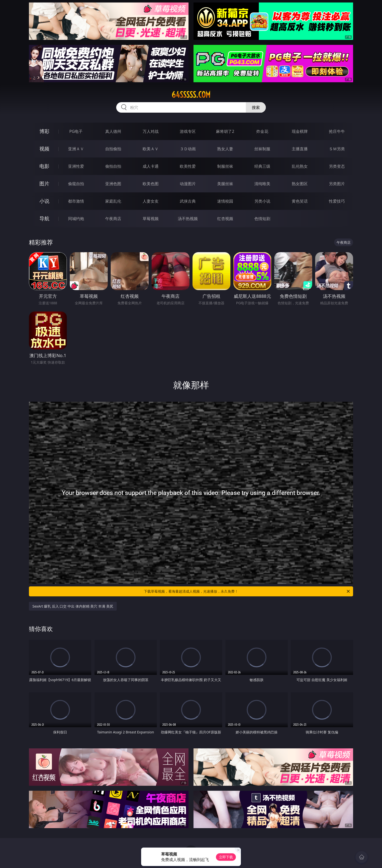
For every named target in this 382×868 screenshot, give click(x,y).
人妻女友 (151, 201)
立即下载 (226, 857)
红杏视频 (225, 219)
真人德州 (113, 131)
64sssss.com (191, 95)
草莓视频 (151, 219)
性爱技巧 (337, 201)
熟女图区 (300, 184)
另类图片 (337, 184)
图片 (44, 184)
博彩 (44, 131)
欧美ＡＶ (151, 149)
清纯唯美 (262, 184)
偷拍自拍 (113, 166)
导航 (44, 218)
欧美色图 (151, 184)
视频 (44, 149)
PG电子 (76, 131)
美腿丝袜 (225, 184)
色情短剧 (262, 219)
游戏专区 (188, 131)
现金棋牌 (300, 131)
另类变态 (337, 166)
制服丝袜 (225, 166)
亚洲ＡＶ (76, 149)
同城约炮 (76, 219)
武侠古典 (188, 201)
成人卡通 (151, 166)
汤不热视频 (188, 219)
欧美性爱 (188, 166)
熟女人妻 (225, 149)
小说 (44, 201)
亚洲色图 (113, 184)
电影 (44, 166)
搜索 (256, 107)
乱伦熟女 (300, 166)
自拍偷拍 (113, 149)
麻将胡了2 (225, 131)
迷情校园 (225, 201)
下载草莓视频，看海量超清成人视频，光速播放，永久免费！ (247, 591)
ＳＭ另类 (337, 149)
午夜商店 (113, 219)
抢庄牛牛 (337, 131)
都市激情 (76, 201)
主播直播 (300, 149)
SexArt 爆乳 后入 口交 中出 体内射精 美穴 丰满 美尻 (73, 606)
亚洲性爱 (76, 166)
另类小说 (262, 201)
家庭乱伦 (113, 201)
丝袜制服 (262, 149)
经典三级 (262, 166)
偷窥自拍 (76, 184)
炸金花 (262, 131)
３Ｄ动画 (188, 149)
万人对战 (151, 131)
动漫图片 (188, 184)
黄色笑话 (300, 201)
